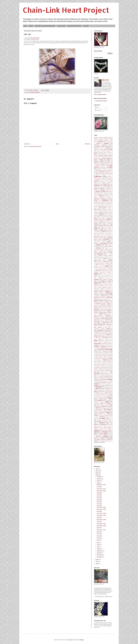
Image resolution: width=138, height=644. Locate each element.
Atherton (108, 148)
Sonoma (97, 393)
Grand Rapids (109, 233)
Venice (105, 426)
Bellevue (96, 155)
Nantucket (96, 312)
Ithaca (110, 258)
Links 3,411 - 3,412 (101, 530)
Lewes (102, 275)
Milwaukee (109, 303)
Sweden (107, 402)
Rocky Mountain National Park (100, 364)
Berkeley (106, 155)
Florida (96, 224)
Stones (111, 399)
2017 (97, 562)
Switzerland (96, 403)
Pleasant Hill (104, 348)
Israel (100, 258)
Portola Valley (109, 349)
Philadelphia (97, 346)
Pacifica (106, 336)
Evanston (96, 221)
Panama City (108, 339)
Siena (111, 387)
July (98, 547)
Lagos (97, 269)
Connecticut (105, 200)
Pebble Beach (107, 342)
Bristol (107, 166)
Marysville (96, 293)
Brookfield (104, 167)
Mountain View (97, 311)
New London (101, 320)
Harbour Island (97, 241)
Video (105, 427)
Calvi (100, 178)
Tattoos (104, 406)
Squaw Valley (98, 396)
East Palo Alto (105, 217)
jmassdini (107, 80)
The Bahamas (110, 408)
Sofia (106, 391)
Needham (109, 314)
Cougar (103, 205)
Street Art (100, 400)
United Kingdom (98, 421)
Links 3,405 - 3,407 (101, 524)
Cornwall (110, 202)
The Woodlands (99, 409)
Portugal (99, 351)
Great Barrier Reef (98, 235)
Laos (110, 271)
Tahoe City (96, 405)
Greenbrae (96, 236)
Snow (95, 391)
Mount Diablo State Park (106, 309)
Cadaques (107, 173)
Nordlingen (109, 326)
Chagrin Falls (102, 187)
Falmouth (100, 223)
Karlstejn (107, 263)
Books (108, 160)
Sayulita (111, 381)
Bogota (96, 160)
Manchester (109, 289)
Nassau (96, 314)
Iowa (110, 256)
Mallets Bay (96, 289)
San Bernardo (101, 370)
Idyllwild (96, 253)
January (99, 477)
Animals (99, 142)
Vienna (110, 427)
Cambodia (98, 180)
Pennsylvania (97, 344)
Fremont (109, 227)
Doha (106, 214)
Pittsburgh (97, 348)
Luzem (107, 286)
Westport (105, 435)
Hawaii (108, 242)
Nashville (109, 312)
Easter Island (102, 218)
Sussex (102, 402)
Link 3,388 (99, 505)
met (110, 299)
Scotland (104, 382)
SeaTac (110, 384)
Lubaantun (96, 286)
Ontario (108, 335)
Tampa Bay (98, 406)
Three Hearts (107, 409)
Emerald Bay (103, 220)
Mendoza (103, 297)
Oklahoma (111, 332)
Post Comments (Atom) (36, 146)
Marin (102, 290)
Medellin (107, 295)
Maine (104, 287)
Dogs (101, 214)
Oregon (96, 336)
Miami (95, 302)
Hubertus (96, 250)
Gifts (102, 230)
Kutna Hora (105, 268)
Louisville (109, 283)
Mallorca (103, 289)
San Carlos (108, 370)
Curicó (110, 206)
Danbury (105, 209)
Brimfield (97, 166)
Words (109, 439)
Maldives (109, 287)
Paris (107, 341)
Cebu (110, 184)
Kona (100, 268)
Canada (96, 181)
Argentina (104, 145)
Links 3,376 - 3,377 (101, 489)
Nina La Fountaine (35, 38)
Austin (105, 149)
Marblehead (96, 290)
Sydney (102, 403)
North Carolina (98, 327)
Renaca (96, 361)
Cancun (102, 181)
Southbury (102, 394)
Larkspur (96, 272)
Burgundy (96, 172)
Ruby (107, 366)
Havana (103, 242)
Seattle (96, 385)
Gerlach (109, 229)
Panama (101, 339)
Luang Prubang (108, 284)
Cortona (107, 203)
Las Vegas (102, 272)
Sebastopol (102, 385)
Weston (100, 435)
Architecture (97, 145)
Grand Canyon (101, 233)
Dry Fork (106, 215)
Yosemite (96, 442)
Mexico (102, 301)
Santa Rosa (103, 379)
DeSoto (111, 212)
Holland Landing (108, 245)
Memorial (104, 296)
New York (106, 323)
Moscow (102, 308)
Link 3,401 (99, 517)
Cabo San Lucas (99, 173)
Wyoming (96, 441)
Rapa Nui (105, 357)
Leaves (96, 273)
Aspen (102, 148)
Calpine (96, 178)
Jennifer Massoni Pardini (101, 101)
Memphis (110, 296)
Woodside (110, 438)
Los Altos (104, 280)
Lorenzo (31, 26)
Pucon (111, 353)
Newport (96, 326)
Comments (98, 110)
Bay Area (109, 152)
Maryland (108, 292)
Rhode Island (110, 361)
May (98, 543)
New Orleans (97, 321)
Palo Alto (105, 338)
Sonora (102, 393)
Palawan (111, 336)
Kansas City (102, 263)
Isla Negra (107, 257)
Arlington (98, 146)
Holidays (98, 245)
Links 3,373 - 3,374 (101, 485)
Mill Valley (98, 303)
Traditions (102, 412)
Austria (98, 151)
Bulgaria (110, 170)
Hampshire (99, 239)
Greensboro (104, 236)
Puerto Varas (104, 354)
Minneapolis (96, 305)
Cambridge (109, 180)
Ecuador (109, 218)
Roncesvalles (97, 366)
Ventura (110, 426)
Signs (97, 388)
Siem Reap (107, 387)
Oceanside (96, 332)
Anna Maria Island (109, 142)
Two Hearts (102, 418)
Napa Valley (103, 312)
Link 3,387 (99, 503)
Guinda (95, 238)
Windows (106, 436)
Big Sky (110, 157)
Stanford (108, 397)
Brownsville (99, 169)
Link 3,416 (99, 538)
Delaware (96, 211)
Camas (111, 178)
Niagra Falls (102, 326)
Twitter (95, 418)
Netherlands (108, 315)
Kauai (97, 265)
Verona (101, 427)
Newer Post (27, 144)
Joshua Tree (106, 262)
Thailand (104, 408)
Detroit (97, 214)
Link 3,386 (99, 501)
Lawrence (109, 272)
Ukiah (95, 420)
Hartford (110, 241)
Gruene (109, 236)
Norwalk (103, 329)
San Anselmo (107, 369)
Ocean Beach (108, 330)
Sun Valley (109, 400)
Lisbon (108, 277)
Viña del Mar (102, 429)
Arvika (110, 146)
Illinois (111, 252)
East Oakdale (97, 217)
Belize (109, 154)
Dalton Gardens (98, 209)
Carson (100, 184)
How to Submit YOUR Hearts (74, 26)
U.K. (110, 418)
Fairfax (108, 221)
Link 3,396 (99, 511)
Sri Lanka (104, 396)
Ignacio (100, 253)
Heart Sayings (104, 244)
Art (103, 146)
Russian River (98, 367)
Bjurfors (100, 158)
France (102, 227)
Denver (101, 212)
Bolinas (102, 160)
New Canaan (105, 318)
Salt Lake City (105, 367)
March (99, 481)
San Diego (97, 372)
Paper (96, 340)
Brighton (103, 164)
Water (95, 433)
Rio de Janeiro (98, 363)
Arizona (111, 145)
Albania (95, 139)
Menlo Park (110, 297)
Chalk (95, 188)
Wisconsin (96, 438)
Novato (108, 329)
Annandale (98, 143)
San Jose (106, 373)
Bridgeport (97, 164)
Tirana (100, 411)
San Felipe (105, 372)
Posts (97, 107)
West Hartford (104, 433)
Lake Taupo (105, 271)
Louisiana (104, 283)
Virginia (96, 430)
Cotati (99, 205)
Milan (112, 302)
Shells (107, 385)
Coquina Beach (103, 202)
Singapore (108, 388)
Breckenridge (101, 163)
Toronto (109, 411)
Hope (106, 247)
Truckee (102, 415)
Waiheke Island (104, 430)
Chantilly (102, 188)
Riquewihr (104, 363)
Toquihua (105, 411)
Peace (100, 342)
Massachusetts (109, 293)
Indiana (100, 256)
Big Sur (95, 158)
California (98, 176)
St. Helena (110, 396)
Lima (99, 277)
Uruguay (105, 421)
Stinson (96, 399)
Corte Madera (101, 203)
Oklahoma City (98, 333)
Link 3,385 (99, 499)
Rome (110, 364)
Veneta (100, 426)
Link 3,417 (99, 540)
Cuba (100, 206)
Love (95, 284)
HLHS (111, 244)
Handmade (33, 92)
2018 (97, 564)
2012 (97, 469)
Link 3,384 (99, 497)
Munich (104, 311)
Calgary (104, 175)
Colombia (96, 199)
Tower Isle (96, 413)
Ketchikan (96, 266)
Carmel (96, 184)
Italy (104, 258)
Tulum (111, 415)
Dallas (110, 208)
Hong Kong (96, 247)
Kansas (97, 263)
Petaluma (103, 345)
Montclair (110, 306)
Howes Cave (108, 248)
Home (25, 26)
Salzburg (101, 369)
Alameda (105, 137)
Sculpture (96, 384)
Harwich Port (97, 242)
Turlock (102, 417)
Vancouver (103, 424)
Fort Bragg (100, 226)
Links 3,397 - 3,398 (101, 513)
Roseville (103, 366)
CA (112, 172)
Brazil (95, 163)
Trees (109, 414)
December (100, 557)
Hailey (105, 238)
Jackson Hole (97, 260)
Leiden (104, 274)
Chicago (97, 191)
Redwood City (106, 360)
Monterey (96, 308)
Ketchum (101, 266)
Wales (110, 430)
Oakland (100, 330)
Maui (102, 295)
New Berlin (109, 317)
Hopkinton (111, 247)
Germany (96, 230)
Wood (103, 438)
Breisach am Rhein (109, 163)
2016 (97, 560)
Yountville (102, 442)
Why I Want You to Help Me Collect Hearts (45, 26)
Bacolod (103, 151)
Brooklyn (110, 167)
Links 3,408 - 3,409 (101, 526)
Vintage (109, 429)
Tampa (111, 405)
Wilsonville (98, 436)
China (110, 192)
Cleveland (107, 194)
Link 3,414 (99, 534)
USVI (110, 421)
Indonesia (105, 256)
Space (107, 394)
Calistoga (109, 177)
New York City (98, 324)
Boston (102, 161)
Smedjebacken (108, 390)
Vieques (96, 429)
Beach (96, 154)
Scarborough (98, 382)
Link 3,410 (99, 528)
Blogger (82, 640)
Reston (105, 361)
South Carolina (108, 393)
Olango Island (106, 333)
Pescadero (96, 345)
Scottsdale (109, 382)
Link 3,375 (99, 487)
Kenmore (103, 265)
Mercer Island (99, 299)
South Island (96, 394)
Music (109, 311)
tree (104, 414)
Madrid (100, 287)
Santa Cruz (102, 378)
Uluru (99, 420)
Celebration (97, 185)
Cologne (109, 197)
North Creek (108, 327)
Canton (107, 181)
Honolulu (102, 247)
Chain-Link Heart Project (66, 10)
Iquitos (102, 257)
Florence (110, 223)
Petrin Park (109, 345)
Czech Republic (102, 208)
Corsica (96, 203)
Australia (110, 149)
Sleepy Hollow (101, 390)
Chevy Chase (110, 190)
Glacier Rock (98, 232)
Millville (104, 303)
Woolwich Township (101, 439)
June (98, 545)
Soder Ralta (101, 391)
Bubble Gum (105, 169)
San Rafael (101, 376)
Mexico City (109, 301)
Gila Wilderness (110, 230)
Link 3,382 (99, 493)
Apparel (106, 143)
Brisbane (102, 166)
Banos (105, 152)
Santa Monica (97, 379)
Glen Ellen (109, 232)
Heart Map (86, 26)
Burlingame (102, 172)
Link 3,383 (99, 495)
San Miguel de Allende (104, 375)
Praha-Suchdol (98, 353)
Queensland (110, 356)
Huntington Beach (102, 251)
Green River (108, 235)
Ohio (106, 332)
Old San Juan (102, 335)
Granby (95, 233)
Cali (109, 175)
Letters (96, 275)
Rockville (110, 363)
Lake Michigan (110, 269)
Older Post (87, 144)
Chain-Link (108, 187)
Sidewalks (98, 387)
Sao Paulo (100, 381)
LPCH (102, 284)
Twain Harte (109, 417)
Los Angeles (102, 281)
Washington (97, 432)
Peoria (105, 344)
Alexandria (101, 139)
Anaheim (106, 140)
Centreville (96, 187)
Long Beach (108, 278)
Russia (111, 366)
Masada (102, 293)
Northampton (97, 329)
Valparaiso (96, 424)
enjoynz (72, 640)
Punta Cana (110, 354)
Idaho (109, 251)
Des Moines (106, 212)
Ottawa (102, 336)
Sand (106, 376)
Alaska (110, 137)
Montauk (105, 306)
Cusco (95, 208)
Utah (95, 423)
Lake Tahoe (98, 271)
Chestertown (102, 190)
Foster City (106, 226)
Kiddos (107, 266)
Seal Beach (104, 384)
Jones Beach (99, 262)
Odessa (102, 332)
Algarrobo (106, 139)
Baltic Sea (109, 151)
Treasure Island (98, 414)
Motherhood (97, 309)
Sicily (112, 385)
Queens (105, 356)
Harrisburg (104, 241)
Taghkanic (109, 403)
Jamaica (104, 260)
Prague (111, 351)
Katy (112, 263)
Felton (105, 223)
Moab (95, 306)
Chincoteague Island (98, 193)
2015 (97, 475)
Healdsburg (96, 244)
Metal (96, 300)
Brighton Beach (110, 164)
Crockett (96, 206)
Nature (101, 314)
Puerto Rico (98, 354)
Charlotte (96, 190)
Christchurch (106, 193)
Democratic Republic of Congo (105, 211)
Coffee (100, 196)
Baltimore (96, 152)
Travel (107, 412)
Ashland (96, 148)
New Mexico (108, 320)
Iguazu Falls (106, 253)
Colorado (104, 199)
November (100, 555)
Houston (98, 248)
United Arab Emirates (107, 420)
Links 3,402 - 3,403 (101, 520)
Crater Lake (109, 205)
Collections (102, 197)
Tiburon (96, 411)
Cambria (103, 180)
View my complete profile (100, 95)
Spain (111, 394)
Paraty (103, 341)
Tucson (106, 415)
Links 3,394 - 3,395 (101, 509)
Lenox (109, 274)
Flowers (104, 224)
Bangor (101, 152)
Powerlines (105, 351)
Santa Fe (109, 378)
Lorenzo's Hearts (61, 26)
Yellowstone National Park (106, 441)
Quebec (101, 356)
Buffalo (105, 170)
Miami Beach (101, 302)
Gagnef (96, 229)
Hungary (106, 250)
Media (111, 295)
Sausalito (106, 381)
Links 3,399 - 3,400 (101, 515)
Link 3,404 (99, 522)
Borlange (96, 161)
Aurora (101, 149)
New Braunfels (97, 318)
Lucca (102, 286)
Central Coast (106, 185)
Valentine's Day (104, 423)
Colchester (107, 196)
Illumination (100, 254)
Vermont (96, 427)
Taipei (102, 405)
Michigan (107, 302)
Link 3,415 (99, 536)
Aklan (101, 137)
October (99, 553)
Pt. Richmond (106, 353)
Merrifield (106, 299)
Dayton (110, 209)
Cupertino (105, 206)
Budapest (111, 169)
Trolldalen (96, 415)
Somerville (111, 391)
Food (111, 224)
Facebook (102, 221)
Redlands (98, 360)
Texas (97, 408)
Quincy (97, 357)
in (107, 254)
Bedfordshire (103, 154)
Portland (100, 350)
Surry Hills (96, 402)
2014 (97, 473)
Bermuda (97, 157)
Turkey (97, 417)
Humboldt (101, 250)
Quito (101, 357)
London (101, 278)
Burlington (108, 172)
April (98, 483)
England (108, 220)
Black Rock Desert (107, 158)
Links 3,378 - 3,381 (101, 491)
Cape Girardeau (102, 183)
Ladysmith (111, 268)
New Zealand (108, 324)
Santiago (38, 92)
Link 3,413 (99, 532)
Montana (99, 306)
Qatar (96, 356)
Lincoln (103, 277)
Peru (110, 344)
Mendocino (96, 297)
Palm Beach (98, 338)
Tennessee (110, 406)
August (99, 549)
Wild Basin (111, 435)
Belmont (101, 155)
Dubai (110, 215)
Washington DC (106, 432)
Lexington (107, 275)
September (100, 551)
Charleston (109, 188)
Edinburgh (96, 220)
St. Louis (97, 397)
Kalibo (111, 262)
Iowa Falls (96, 257)
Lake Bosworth (102, 269)
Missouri (109, 305)
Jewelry (110, 260)
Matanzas (98, 295)
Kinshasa (96, 268)
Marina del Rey (108, 290)
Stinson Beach (103, 399)
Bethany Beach (104, 157)
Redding (111, 358)
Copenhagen (97, 202)
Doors (100, 215)
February (99, 479)
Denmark (96, 212)
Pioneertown (110, 347)
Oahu (95, 330)
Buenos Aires (98, 170)
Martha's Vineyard (98, 292)
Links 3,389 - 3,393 (101, 507)
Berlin (111, 155)
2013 (97, 471)
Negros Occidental (98, 315)
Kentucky (109, 265)
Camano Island (105, 178)
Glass (103, 232)
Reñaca (100, 361)
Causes (105, 184)
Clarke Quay (100, 194)
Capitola (109, 183)
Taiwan (106, 405)
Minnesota (103, 305)
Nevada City (102, 317)
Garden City (103, 229)
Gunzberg (100, 238)
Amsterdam (101, 140)
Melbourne (98, 296)
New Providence (105, 321)
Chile (29, 92)
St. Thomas (103, 397)
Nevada (96, 317)
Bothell (109, 161)
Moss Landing (108, 308)
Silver (103, 388)
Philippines (104, 346)
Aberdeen (96, 137)
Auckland (96, 149)
